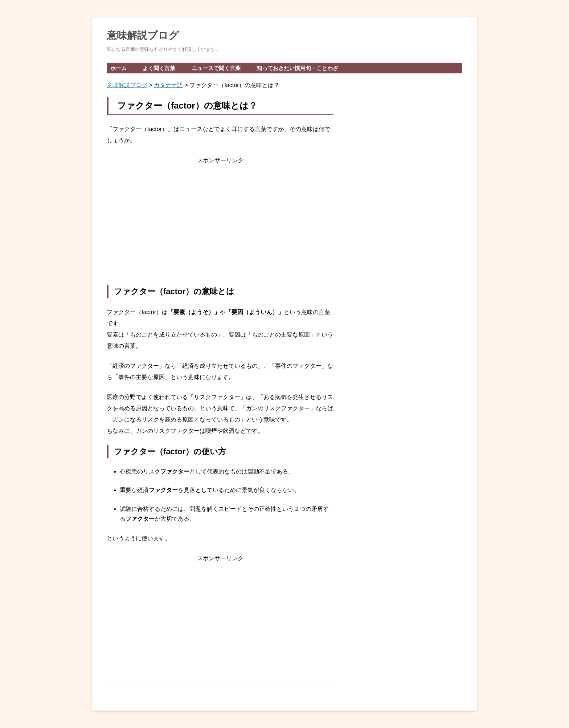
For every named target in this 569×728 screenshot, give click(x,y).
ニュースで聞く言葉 (216, 68)
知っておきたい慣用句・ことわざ (297, 68)
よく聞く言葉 (159, 68)
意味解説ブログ (143, 35)
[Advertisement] (220, 225)
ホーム (118, 68)
